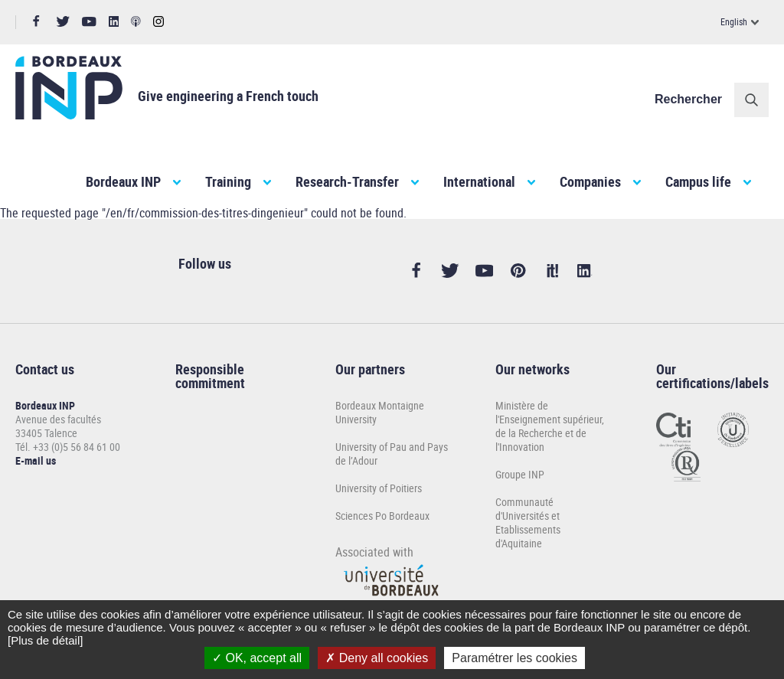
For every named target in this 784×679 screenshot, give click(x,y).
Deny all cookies (377, 658)
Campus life (698, 181)
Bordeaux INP (123, 181)
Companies (590, 181)
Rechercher (688, 99)
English (734, 21)
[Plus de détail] (45, 640)
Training (228, 181)
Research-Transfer (347, 181)
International (479, 181)
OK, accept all (257, 658)
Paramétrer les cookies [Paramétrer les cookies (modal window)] (514, 658)
